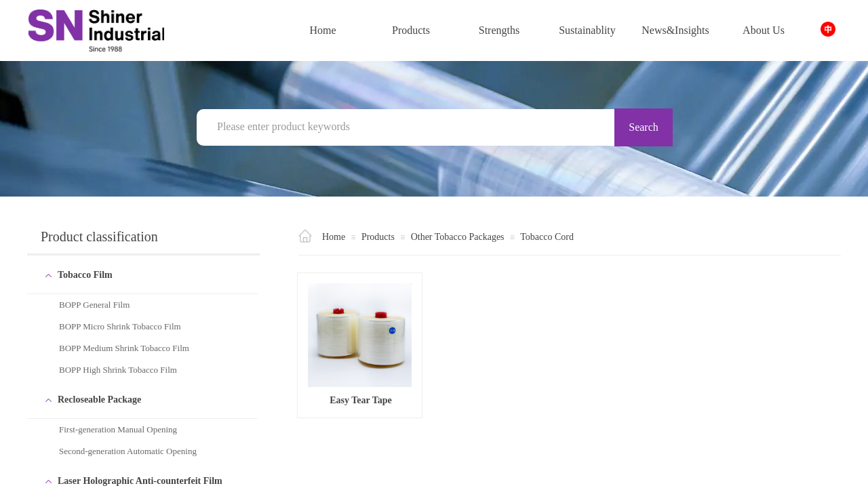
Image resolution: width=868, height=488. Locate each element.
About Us (764, 30)
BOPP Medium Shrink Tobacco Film (124, 348)
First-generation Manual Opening (118, 429)
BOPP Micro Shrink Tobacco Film (120, 326)
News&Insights (675, 30)
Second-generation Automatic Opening (128, 451)
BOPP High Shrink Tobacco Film (118, 370)
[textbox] (413, 127)
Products (411, 30)
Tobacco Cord (547, 237)
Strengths (499, 30)
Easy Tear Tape (361, 400)
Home (322, 30)
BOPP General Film (94, 305)
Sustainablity (587, 30)
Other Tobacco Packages (458, 237)
